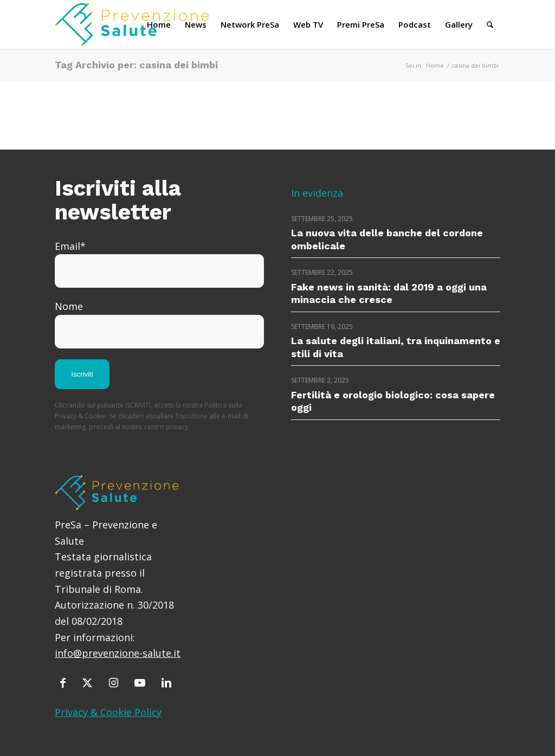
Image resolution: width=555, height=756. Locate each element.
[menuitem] (159, 24)
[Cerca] (490, 24)
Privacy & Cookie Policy (108, 712)
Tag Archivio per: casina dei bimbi (136, 65)
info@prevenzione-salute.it (118, 653)
